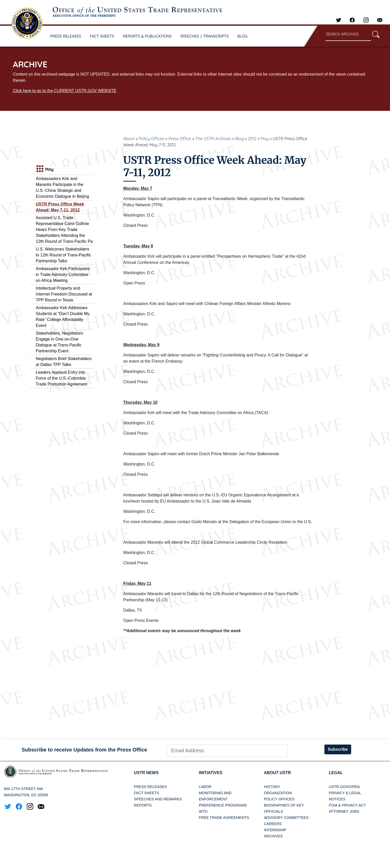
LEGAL (336, 773)
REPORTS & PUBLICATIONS (147, 36)
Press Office (180, 139)
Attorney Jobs (344, 811)
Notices (337, 799)
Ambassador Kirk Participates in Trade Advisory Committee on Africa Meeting (63, 275)
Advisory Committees (286, 818)
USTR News (146, 773)
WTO (203, 811)
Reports (143, 805)
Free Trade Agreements (224, 818)
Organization (278, 793)
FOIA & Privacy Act (347, 805)
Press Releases (150, 787)
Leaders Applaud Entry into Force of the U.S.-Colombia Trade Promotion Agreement (61, 378)
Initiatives (211, 773)
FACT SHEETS (102, 36)
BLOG (243, 36)
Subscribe (338, 749)
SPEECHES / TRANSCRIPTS (205, 36)
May (265, 139)
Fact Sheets (146, 793)
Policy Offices (152, 139)
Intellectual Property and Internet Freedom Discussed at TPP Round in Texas (64, 294)
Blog (240, 139)
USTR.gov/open (344, 787)
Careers (273, 824)
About (129, 139)
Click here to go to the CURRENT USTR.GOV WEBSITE (65, 91)
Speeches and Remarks (158, 799)
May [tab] (44, 169)
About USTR (277, 773)
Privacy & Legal (345, 793)
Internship (275, 830)
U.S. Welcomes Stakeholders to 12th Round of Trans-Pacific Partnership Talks (63, 255)
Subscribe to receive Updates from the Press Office (84, 750)
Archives (273, 836)
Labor (205, 787)
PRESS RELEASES (66, 36)
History (272, 787)
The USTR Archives (213, 139)
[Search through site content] (348, 35)
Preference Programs (223, 805)
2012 (252, 139)
